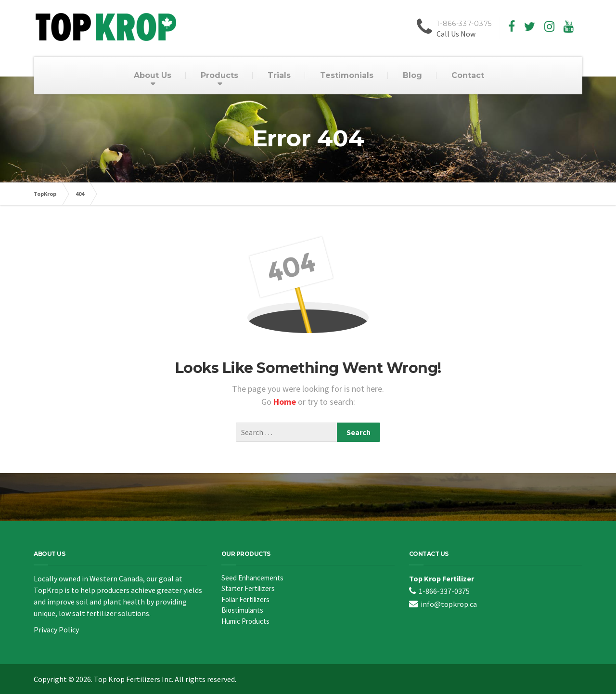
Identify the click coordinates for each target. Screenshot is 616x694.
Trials (279, 75)
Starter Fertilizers (248, 588)
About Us (153, 75)
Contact (468, 75)
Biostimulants (242, 610)
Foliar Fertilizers (245, 599)
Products (219, 75)
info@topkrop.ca (449, 604)
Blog (412, 75)
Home (286, 402)
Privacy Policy (56, 630)
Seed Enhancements (252, 578)
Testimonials (347, 75)
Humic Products (245, 621)
